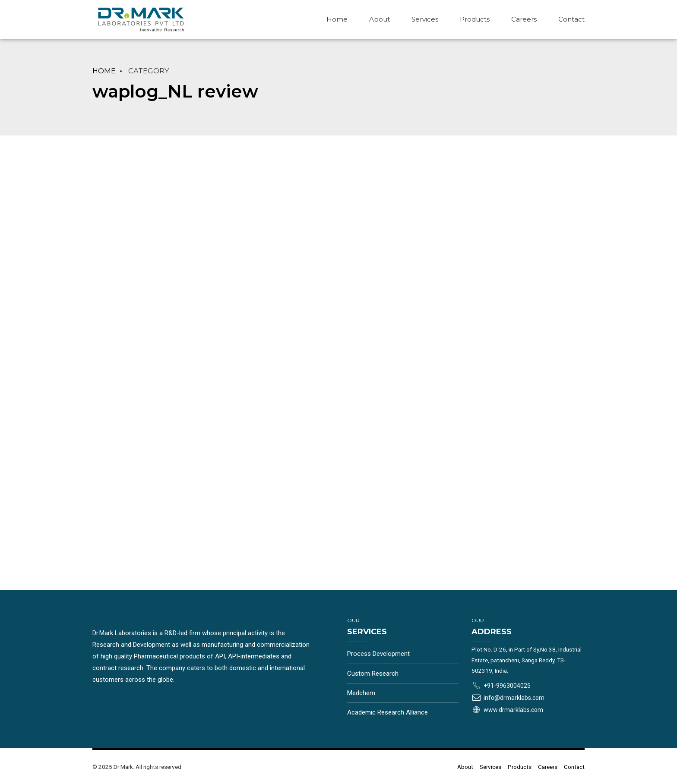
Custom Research (373, 674)
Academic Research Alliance (388, 712)
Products (475, 19)
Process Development (378, 654)
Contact (571, 19)
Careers (524, 19)
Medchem (361, 693)
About (380, 19)
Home (337, 19)
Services (425, 19)
